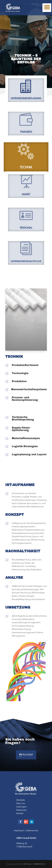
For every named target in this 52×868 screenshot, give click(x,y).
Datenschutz (32, 831)
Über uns (21, 804)
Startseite (21, 800)
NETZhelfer (27, 864)
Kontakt (28, 755)
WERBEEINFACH (39, 864)
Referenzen (22, 810)
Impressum (19, 831)
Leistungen (21, 807)
